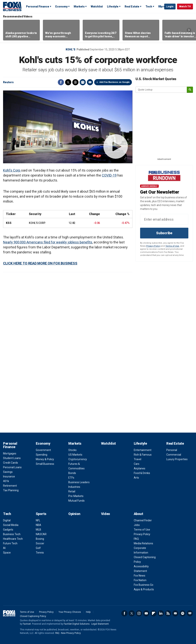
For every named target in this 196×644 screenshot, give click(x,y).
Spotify (183, 613)
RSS (168, 613)
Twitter (68, 82)
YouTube (146, 613)
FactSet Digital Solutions (77, 624)
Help (88, 612)
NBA (38, 525)
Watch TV (185, 6)
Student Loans (12, 458)
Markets (79, 7)
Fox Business (12, 6)
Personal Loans (12, 467)
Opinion (74, 514)
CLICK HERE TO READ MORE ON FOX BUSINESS (40, 263)
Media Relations (143, 543)
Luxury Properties (177, 459)
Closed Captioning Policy (33, 616)
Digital (7, 520)
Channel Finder (143, 520)
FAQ (136, 539)
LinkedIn (161, 613)
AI (4, 548)
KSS (9, 223)
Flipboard (154, 613)
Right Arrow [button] (189, 30)
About (138, 514)
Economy (61, 7)
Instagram (139, 613)
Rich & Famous (143, 455)
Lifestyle (113, 7)
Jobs (137, 525)
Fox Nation (140, 580)
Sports (41, 514)
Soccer (40, 543)
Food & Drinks (142, 473)
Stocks (72, 450)
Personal (172, 450)
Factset (27, 624)
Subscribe (164, 233)
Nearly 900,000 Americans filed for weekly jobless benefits (48, 242)
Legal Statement (100, 624)
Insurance (9, 476)
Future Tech (10, 543)
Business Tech (12, 534)
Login (170, 6)
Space (7, 553)
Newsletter (175, 613)
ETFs (71, 478)
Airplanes (140, 468)
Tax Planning (11, 490)
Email (90, 82)
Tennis (40, 553)
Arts (136, 478)
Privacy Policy (153, 246)
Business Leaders (79, 482)
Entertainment (143, 450)
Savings (8, 472)
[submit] (190, 90)
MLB (38, 530)
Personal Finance (38, 7)
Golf (38, 548)
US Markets (75, 455)
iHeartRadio (190, 613)
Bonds (72, 473)
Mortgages (10, 453)
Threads (75, 82)
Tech (149, 7)
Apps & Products (144, 589)
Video (106, 514)
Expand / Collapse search (160, 7)
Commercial (174, 455)
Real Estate (132, 7)
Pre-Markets (76, 496)
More (162, 7)
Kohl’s (71, 49)
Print (83, 82)
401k (6, 481)
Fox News (140, 576)
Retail (72, 491)
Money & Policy (45, 459)
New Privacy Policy (71, 633)
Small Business (45, 464)
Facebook (61, 82)
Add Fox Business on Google (115, 82)
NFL (38, 520)
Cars (137, 464)
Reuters (8, 82)
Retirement (10, 486)
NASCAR (41, 534)
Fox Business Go (144, 585)
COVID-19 (109, 175)
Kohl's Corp (12, 170)
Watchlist (97, 7)
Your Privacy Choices (70, 612)
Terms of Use (172, 246)
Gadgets (8, 530)
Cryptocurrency (78, 459)
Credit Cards (11, 463)
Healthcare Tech (13, 539)
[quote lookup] (161, 90)
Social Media (11, 525)
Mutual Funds (76, 501)
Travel (138, 459)
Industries (74, 487)
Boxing (40, 539)
